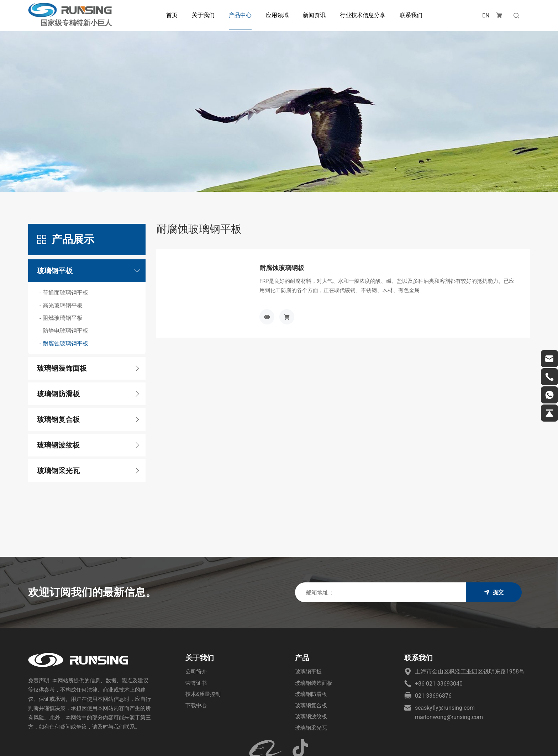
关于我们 (201, 15)
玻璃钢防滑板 (312, 651)
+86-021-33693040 (439, 639)
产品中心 (238, 15)
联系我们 (409, 15)
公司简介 (197, 628)
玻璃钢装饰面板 (315, 639)
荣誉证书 (197, 639)
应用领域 (275, 15)
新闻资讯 (312, 15)
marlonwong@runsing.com (449, 673)
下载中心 (197, 663)
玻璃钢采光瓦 (312, 686)
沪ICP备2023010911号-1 (186, 744)
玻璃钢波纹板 (312, 675)
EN (482, 15)
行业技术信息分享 (361, 15)
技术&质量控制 (204, 651)
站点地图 (519, 744)
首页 (170, 15)
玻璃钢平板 (309, 628)
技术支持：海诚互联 (481, 744)
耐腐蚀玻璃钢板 (284, 223)
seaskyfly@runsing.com (445, 664)
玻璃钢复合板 (312, 663)
